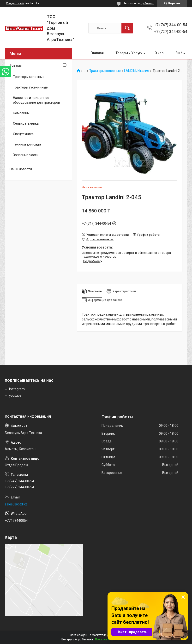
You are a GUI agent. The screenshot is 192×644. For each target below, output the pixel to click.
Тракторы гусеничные (30, 87)
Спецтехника (23, 134)
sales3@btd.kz (16, 504)
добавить (148, 3)
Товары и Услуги (129, 53)
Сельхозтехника (26, 123)
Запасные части (26, 155)
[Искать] (127, 28)
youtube (15, 395)
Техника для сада (27, 144)
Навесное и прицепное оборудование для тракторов (36, 100)
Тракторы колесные (105, 71)
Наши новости (21, 169)
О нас (159, 53)
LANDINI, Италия (137, 71)
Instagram (17, 389)
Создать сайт (15, 3)
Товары (16, 65)
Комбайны (21, 113)
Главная (97, 53)
